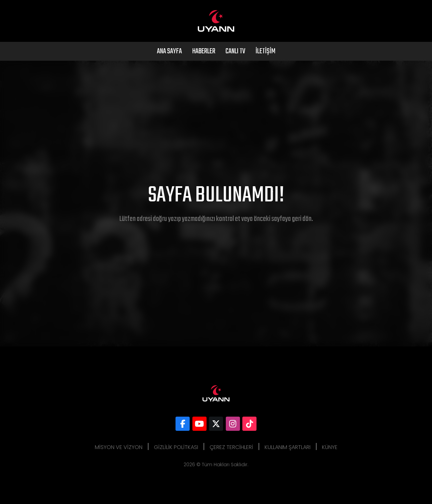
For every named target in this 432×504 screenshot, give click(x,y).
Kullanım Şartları (288, 447)
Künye (330, 447)
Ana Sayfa (169, 51)
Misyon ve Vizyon (119, 447)
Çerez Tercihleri (231, 447)
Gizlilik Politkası (176, 447)
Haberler (204, 51)
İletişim (265, 51)
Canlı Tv (235, 51)
